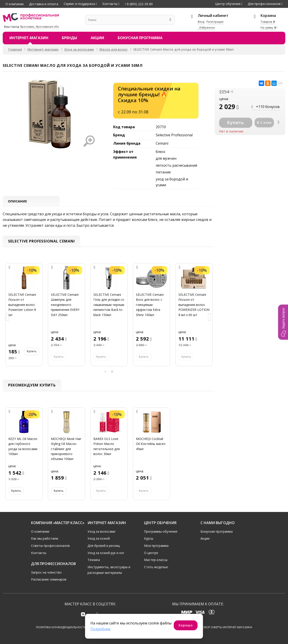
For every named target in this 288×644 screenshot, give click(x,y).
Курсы (149, 538)
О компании (15, 4)
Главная (15, 49)
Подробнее (100, 629)
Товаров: (268, 22)
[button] (283, 322)
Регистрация (215, 22)
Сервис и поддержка (79, 4)
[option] (24, 318)
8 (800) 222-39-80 (139, 4)
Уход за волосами (79, 49)
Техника (94, 560)
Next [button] (210, 318)
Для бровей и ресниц (104, 545)
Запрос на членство (46, 572)
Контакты (110, 4)
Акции (97, 38)
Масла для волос (114, 49)
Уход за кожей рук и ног (106, 553)
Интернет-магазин (29, 38)
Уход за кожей (99, 538)
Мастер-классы (156, 560)
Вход (201, 22)
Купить (32, 352)
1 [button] (105, 372)
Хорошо (186, 625)
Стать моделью (156, 567)
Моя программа (156, 545)
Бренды (70, 38)
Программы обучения (161, 531)
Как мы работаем (45, 538)
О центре (151, 553)
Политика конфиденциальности (61, 627)
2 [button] (112, 372)
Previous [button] (8, 318)
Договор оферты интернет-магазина (224, 627)
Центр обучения (228, 4)
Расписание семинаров (49, 579)
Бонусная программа (140, 38)
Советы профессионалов (50, 545)
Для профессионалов (264, 4)
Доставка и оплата (44, 4)
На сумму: (268, 28)
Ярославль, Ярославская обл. (40, 27)
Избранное (206, 28)
